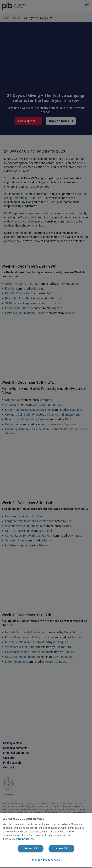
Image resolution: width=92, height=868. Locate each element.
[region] (46, 840)
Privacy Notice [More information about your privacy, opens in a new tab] (25, 839)
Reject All (31, 849)
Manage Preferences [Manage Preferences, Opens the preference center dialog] (46, 860)
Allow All (61, 849)
